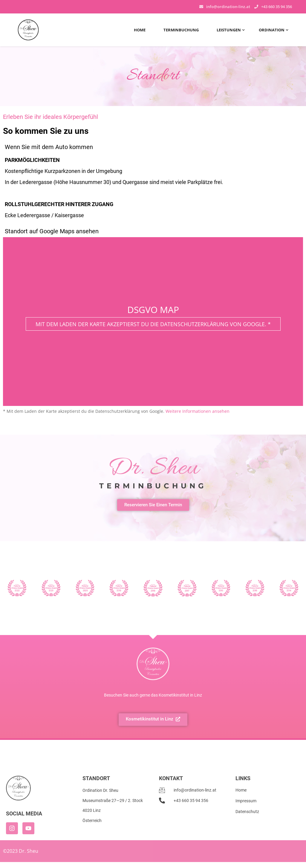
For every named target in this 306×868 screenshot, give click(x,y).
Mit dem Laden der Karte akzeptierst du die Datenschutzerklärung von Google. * (153, 324)
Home (140, 30)
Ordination (272, 30)
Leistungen (229, 30)
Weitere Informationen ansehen (198, 411)
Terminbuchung (181, 30)
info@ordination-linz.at (228, 7)
